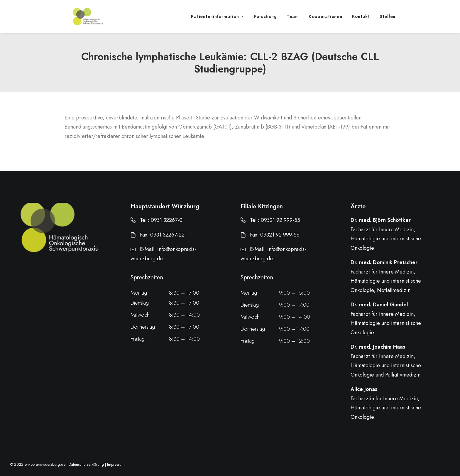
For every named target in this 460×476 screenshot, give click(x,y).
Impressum (116, 465)
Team (293, 21)
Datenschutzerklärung (86, 465)
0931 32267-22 (167, 235)
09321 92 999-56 (280, 235)
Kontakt (361, 21)
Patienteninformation (218, 21)
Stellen (388, 21)
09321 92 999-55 (280, 220)
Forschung (265, 21)
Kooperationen (325, 21)
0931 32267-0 (167, 220)
